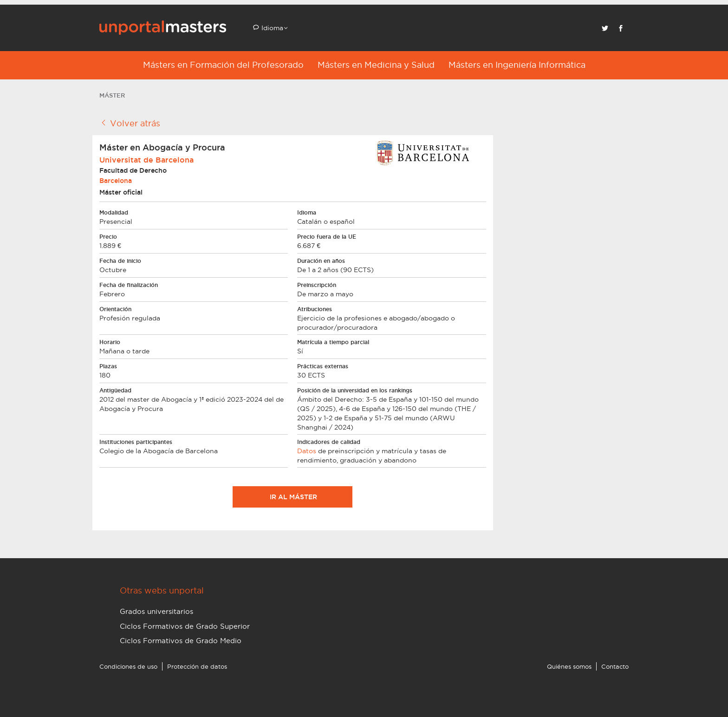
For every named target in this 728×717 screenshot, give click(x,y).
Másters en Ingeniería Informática (517, 65)
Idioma (271, 28)
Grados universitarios (156, 611)
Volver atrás (130, 123)
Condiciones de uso (128, 666)
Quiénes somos (569, 666)
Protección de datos (197, 666)
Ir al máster (292, 497)
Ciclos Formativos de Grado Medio (181, 641)
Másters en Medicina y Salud (376, 65)
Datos (307, 451)
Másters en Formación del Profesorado (223, 65)
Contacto (615, 666)
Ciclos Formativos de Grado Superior (185, 626)
